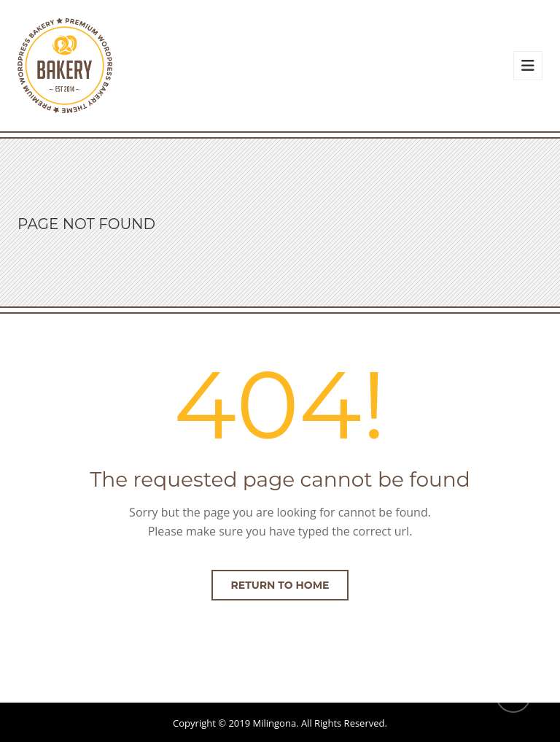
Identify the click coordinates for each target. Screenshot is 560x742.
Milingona (275, 723)
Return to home (280, 585)
